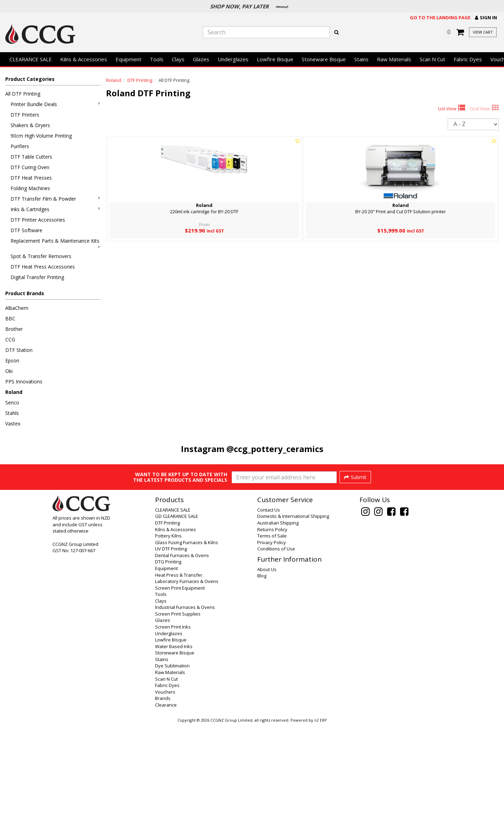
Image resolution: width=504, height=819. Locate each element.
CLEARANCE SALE (31, 59)
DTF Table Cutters (31, 157)
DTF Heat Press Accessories (43, 267)
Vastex (13, 424)
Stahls (12, 413)
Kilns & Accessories (84, 59)
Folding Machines (30, 188)
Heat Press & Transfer (179, 669)
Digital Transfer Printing (37, 277)
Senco (12, 402)
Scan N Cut (432, 59)
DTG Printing (168, 655)
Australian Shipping (278, 617)
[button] (486, 18)
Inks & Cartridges (55, 209)
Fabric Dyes (468, 59)
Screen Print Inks (173, 721)
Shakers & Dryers (30, 125)
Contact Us (269, 604)
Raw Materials (394, 59)
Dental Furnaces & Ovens (182, 649)
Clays (178, 59)
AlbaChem (17, 308)
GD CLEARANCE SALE (177, 610)
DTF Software (26, 230)
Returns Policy (272, 623)
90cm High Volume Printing (41, 136)
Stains (361, 59)
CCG (10, 339)
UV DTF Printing (171, 643)
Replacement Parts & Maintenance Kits (55, 243)
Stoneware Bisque (324, 59)
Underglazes (233, 59)
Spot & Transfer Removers (41, 256)
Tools (157, 59)
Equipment (128, 59)
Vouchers (165, 786)
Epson (12, 360)
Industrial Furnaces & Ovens (185, 701)
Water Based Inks (174, 740)
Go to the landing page (440, 18)
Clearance (166, 799)
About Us (267, 663)
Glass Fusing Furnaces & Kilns (187, 636)
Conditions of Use (276, 643)
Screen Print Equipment (180, 682)
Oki (9, 371)
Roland (14, 392)
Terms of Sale (272, 630)
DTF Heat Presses (31, 178)
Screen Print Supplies (178, 708)
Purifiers (20, 146)
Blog (262, 669)
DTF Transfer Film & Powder (55, 199)
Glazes (201, 59)
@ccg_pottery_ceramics (275, 449)
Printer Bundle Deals (55, 104)
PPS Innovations (24, 381)
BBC (10, 318)
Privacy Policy (272, 636)
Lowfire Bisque (275, 59)
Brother (14, 329)
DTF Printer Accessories (38, 220)
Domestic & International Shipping (293, 610)
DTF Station (19, 350)
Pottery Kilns (168, 630)
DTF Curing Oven (30, 167)
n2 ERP (320, 814)
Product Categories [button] (30, 79)
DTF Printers (25, 115)
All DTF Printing (23, 94)
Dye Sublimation (172, 759)
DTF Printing (140, 80)
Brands (163, 792)
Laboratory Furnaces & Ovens (187, 675)
